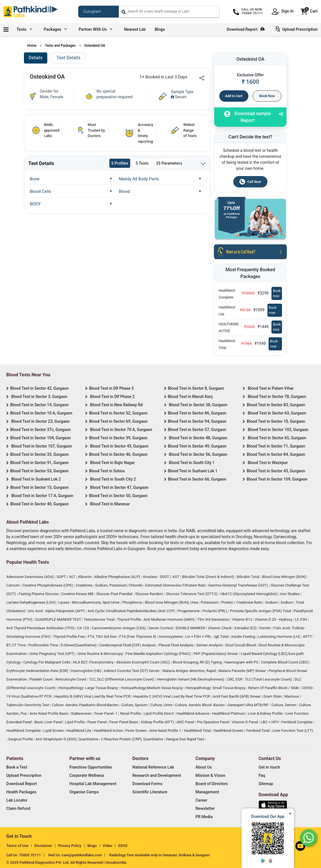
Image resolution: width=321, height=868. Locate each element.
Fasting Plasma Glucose (39, 594)
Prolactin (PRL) (215, 611)
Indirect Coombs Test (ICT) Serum (132, 671)
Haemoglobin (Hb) (87, 671)
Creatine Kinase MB (78, 594)
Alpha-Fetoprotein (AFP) (66, 611)
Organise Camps (84, 792)
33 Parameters (169, 163)
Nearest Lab (135, 29)
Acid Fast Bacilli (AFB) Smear (237, 696)
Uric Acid (35, 611)
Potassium (210, 602)
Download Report (246, 29)
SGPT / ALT (67, 577)
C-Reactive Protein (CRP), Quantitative (132, 739)
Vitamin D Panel (245, 722)
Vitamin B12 (243, 619)
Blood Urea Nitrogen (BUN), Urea (172, 602)
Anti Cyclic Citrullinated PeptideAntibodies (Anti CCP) (132, 611)
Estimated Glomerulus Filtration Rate (176, 585)
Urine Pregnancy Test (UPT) (52, 654)
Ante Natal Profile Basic (50, 713)
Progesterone (189, 611)
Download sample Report (248, 117)
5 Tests (142, 163)
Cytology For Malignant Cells (47, 662)
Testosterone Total (100, 619)
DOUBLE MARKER (191, 628)
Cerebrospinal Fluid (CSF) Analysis (128, 645)
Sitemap (266, 784)
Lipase (64, 602)
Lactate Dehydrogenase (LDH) (31, 602)
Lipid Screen (54, 731)
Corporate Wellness (87, 775)
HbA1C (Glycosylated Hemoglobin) (249, 594)
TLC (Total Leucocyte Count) (269, 679)
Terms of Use (17, 846)
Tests (24, 29)
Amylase (150, 577)
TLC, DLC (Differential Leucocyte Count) (122, 679)
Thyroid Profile (129, 619)
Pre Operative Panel (213, 722)
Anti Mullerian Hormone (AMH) (169, 619)
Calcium (13, 585)
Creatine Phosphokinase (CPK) (48, 585)
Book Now (267, 96)
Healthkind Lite (79, 731)
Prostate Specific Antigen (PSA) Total (261, 611)
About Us (204, 767)
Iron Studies (291, 594)
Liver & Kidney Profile (266, 713)
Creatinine (85, 585)
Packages (55, 29)
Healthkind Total (198, 731)
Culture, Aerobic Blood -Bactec (201, 705)
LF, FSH (301, 619)
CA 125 (84, 628)
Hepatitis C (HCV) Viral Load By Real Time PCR (172, 696)
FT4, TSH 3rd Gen (103, 637)
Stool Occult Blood (241, 645)
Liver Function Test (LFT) (293, 731)
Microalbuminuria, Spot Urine (96, 602)
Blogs (160, 29)
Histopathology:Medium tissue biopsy (152, 688)
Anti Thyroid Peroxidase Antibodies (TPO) (41, 628)
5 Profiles (120, 163)
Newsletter (205, 808)
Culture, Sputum (135, 705)
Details (36, 58)
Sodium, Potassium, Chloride (119, 585)
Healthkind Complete (24, 731)
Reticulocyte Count (71, 679)
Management (207, 792)
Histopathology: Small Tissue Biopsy (216, 688)
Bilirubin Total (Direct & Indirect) (208, 577)
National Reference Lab (153, 767)
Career (201, 800)
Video (108, 846)
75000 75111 (30, 855)
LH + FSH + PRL (199, 637)
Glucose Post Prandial (115, 594)
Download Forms (148, 784)
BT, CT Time (16, 645)
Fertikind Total (258, 731)
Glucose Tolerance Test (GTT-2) (192, 594)
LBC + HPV (270, 722)
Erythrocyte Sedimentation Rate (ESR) (38, 671)
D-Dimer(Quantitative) (79, 645)
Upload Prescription (298, 29)
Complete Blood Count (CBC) (285, 662)
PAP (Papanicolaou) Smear (216, 654)
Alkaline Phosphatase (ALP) (118, 577)
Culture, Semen (284, 705)
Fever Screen (136, 731)
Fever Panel (97, 722)
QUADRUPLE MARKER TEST (59, 619)
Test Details (68, 58)
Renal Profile (131, 713)
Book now (277, 293)
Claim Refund (18, 808)
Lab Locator (17, 800)
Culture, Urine (162, 705)
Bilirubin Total (248, 577)
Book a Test (17, 767)
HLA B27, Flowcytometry (94, 662)
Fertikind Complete (298, 722)
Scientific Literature (150, 792)
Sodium (272, 602)
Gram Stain (273, 696)
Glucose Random (150, 594)
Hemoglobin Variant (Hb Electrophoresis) (191, 679)
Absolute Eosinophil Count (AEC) (144, 662)
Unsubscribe (116, 862)
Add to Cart (234, 96)
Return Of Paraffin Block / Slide (274, 688)
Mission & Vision (210, 775)
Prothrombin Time (44, 645)
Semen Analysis (210, 645)
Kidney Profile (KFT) (158, 722)
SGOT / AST (170, 577)
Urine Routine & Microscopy (101, 654)
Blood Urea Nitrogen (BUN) (285, 577)
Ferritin (265, 628)
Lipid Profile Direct (159, 713)
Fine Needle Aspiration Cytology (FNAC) (159, 654)
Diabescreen (82, 713)
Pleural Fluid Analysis (177, 645)
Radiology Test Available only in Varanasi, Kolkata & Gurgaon (159, 855)
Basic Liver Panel (49, 722)
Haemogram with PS (242, 662)
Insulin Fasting (244, 637)
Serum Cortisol (161, 628)
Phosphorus (133, 602)
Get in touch (269, 767)
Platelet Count (41, 679)
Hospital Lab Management (93, 784)
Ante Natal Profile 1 (166, 731)
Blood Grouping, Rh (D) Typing (198, 662)
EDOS (123, 846)
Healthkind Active (109, 731)
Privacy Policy (70, 846)
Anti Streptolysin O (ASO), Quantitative (67, 739)
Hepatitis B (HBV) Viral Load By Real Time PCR (93, 696)
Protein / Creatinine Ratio (242, 602)
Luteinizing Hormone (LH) (279, 637)
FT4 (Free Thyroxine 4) (138, 637)
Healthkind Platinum (229, 713)
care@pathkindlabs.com (82, 855)
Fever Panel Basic (124, 722)
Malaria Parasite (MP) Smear (243, 671)
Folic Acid (282, 628)
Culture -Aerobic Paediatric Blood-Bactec (86, 705)
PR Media (204, 817)
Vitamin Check (220, 628)
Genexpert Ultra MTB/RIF (249, 705)
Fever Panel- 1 (106, 713)
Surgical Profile (21, 739)
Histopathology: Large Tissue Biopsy (88, 688)
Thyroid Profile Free (70, 637)
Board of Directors (212, 784)
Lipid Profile (75, 722)
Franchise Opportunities (91, 767)
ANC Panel (186, 722)
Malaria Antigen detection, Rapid (189, 671)
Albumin (85, 577)
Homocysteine (171, 637)
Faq (262, 775)
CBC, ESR (235, 679)
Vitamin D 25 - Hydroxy (274, 619)
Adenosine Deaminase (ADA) (30, 577)
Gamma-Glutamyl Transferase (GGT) (239, 585)
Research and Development (157, 775)
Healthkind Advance (193, 713)
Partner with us (95, 29)
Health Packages (21, 792)
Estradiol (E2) (246, 628)
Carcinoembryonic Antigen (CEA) (119, 628)
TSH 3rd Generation (214, 619)
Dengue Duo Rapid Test (185, 739)
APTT (308, 637)
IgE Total (222, 637)
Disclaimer (43, 846)
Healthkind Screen (229, 731)
